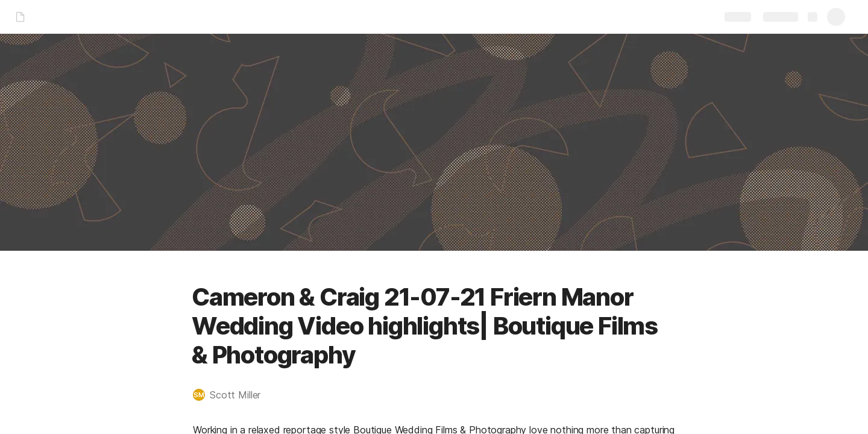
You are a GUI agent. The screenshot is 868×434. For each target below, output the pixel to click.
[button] (233, 395)
